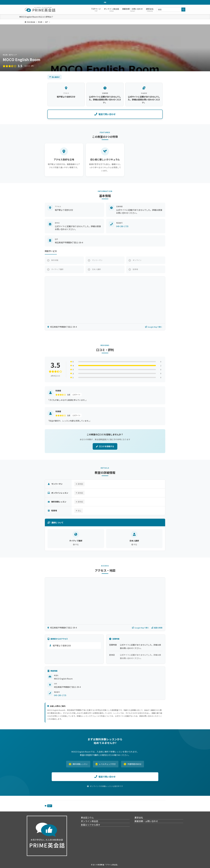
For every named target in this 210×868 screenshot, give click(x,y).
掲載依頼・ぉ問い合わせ (149, 825)
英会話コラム (90, 819)
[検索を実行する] (183, 10)
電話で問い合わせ (105, 114)
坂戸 (50, 806)
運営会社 (141, 819)
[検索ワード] (171, 10)
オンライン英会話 (92, 825)
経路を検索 (157, 628)
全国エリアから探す (93, 832)
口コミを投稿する (105, 446)
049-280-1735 (122, 226)
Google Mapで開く (154, 327)
